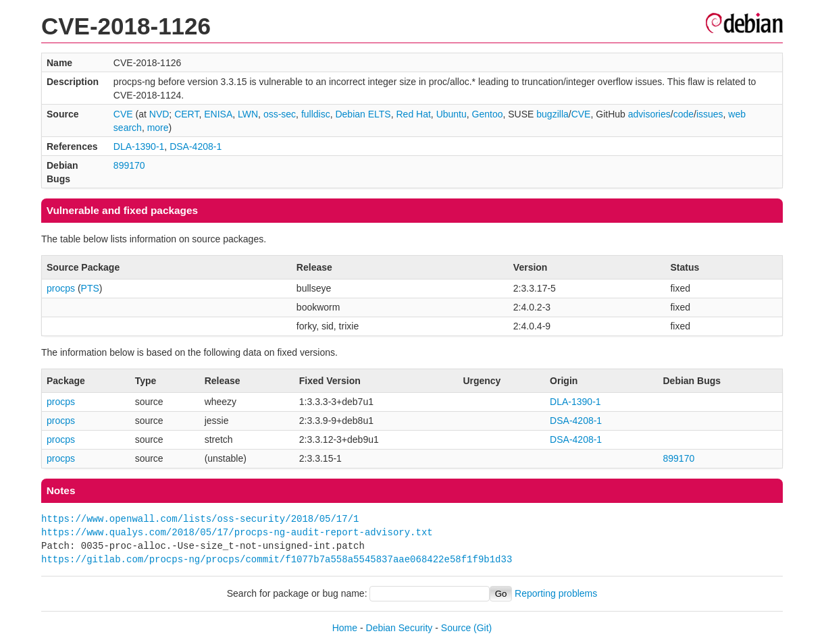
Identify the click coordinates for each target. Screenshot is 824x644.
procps (61, 288)
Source (456, 628)
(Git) (483, 628)
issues (710, 114)
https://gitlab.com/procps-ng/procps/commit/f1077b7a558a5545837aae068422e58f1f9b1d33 (277, 559)
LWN (248, 114)
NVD (159, 114)
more (158, 128)
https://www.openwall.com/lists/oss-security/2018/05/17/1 (200, 519)
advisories (649, 114)
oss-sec (280, 114)
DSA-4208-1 (196, 146)
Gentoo (488, 114)
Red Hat (413, 114)
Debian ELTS (363, 114)
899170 (129, 165)
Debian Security (400, 628)
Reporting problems (556, 593)
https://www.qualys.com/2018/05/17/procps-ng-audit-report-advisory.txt (237, 532)
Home (345, 628)
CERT (186, 114)
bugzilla (552, 114)
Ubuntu (452, 114)
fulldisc (316, 114)
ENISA (218, 114)
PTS (90, 288)
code (684, 114)
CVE (123, 114)
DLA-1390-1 (139, 146)
